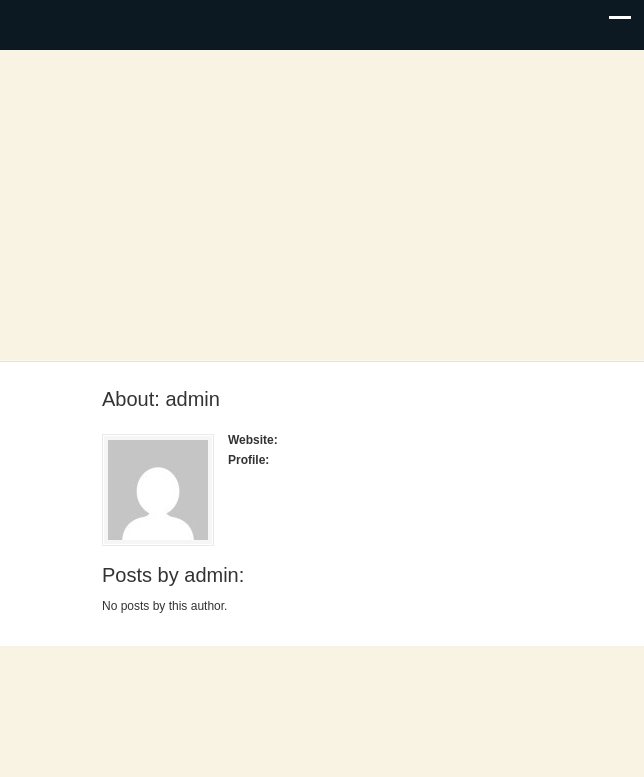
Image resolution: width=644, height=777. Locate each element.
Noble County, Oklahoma (322, 207)
